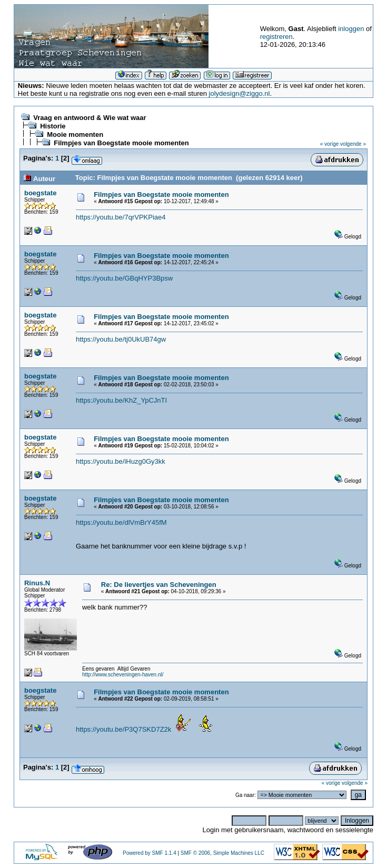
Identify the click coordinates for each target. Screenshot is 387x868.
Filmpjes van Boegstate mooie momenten (121, 143)
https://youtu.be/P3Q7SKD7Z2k (123, 729)
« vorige (330, 144)
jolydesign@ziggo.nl (240, 93)
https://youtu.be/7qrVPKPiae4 (121, 217)
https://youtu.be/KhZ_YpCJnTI (121, 400)
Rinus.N (37, 583)
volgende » (353, 144)
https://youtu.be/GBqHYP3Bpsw (124, 278)
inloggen (351, 29)
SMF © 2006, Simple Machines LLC (222, 853)
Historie (53, 126)
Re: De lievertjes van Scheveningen (159, 585)
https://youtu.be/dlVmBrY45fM (121, 522)
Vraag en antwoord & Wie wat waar (90, 118)
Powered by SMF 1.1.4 (150, 853)
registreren (276, 37)
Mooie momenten (75, 134)
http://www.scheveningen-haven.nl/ (123, 675)
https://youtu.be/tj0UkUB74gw (121, 339)
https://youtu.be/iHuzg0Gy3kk (121, 461)
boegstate (40, 193)
